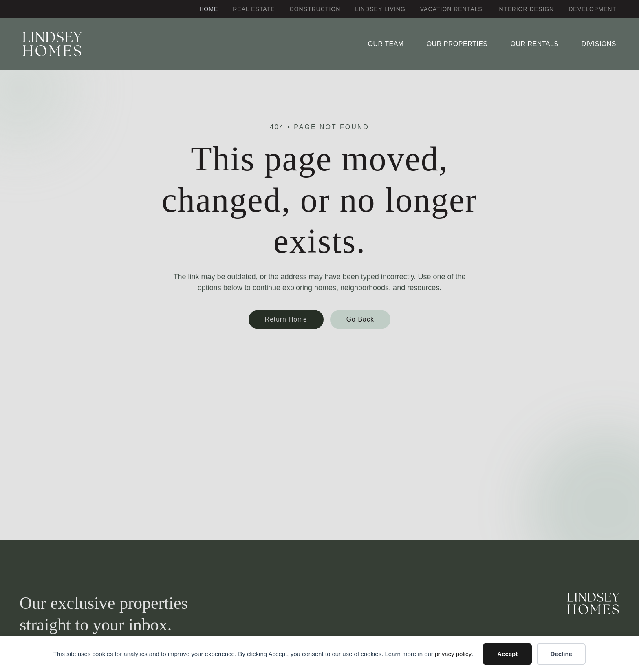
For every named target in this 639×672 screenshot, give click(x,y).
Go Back (360, 319)
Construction (315, 9)
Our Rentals (534, 44)
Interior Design (526, 9)
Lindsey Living (380, 9)
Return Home (286, 319)
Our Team (386, 44)
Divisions (599, 44)
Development (592, 9)
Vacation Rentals (451, 9)
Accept (507, 654)
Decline (561, 654)
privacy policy (453, 654)
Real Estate (254, 9)
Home (209, 9)
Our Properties (457, 44)
